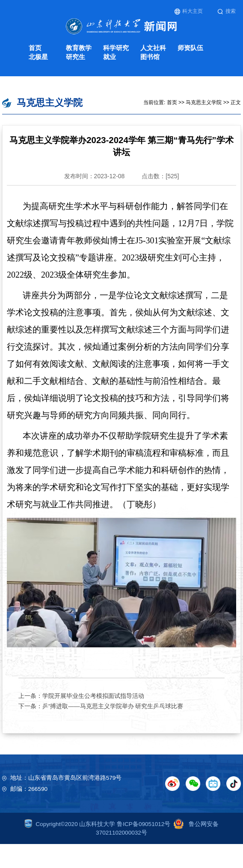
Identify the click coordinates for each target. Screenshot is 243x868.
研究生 (76, 57)
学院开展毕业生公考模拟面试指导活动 (93, 696)
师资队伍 (190, 48)
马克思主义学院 (204, 102)
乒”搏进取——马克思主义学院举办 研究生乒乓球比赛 (113, 706)
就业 (110, 57)
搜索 (227, 11)
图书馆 (150, 57)
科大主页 (189, 11)
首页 (35, 48)
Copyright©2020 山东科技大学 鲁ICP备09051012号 (98, 824)
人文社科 (153, 48)
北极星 (38, 57)
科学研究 (116, 48)
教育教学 (79, 48)
